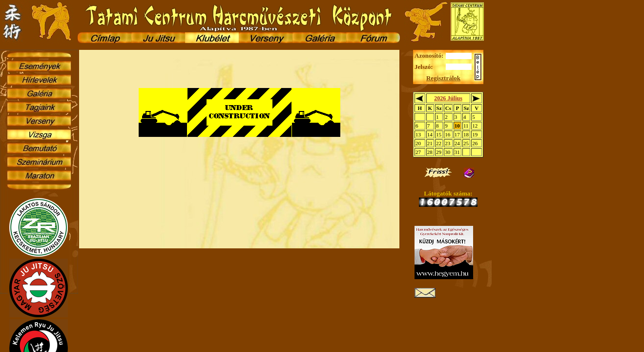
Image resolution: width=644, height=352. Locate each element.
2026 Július (448, 98)
